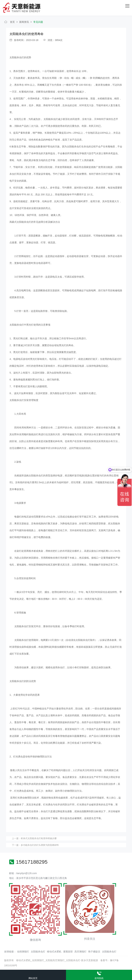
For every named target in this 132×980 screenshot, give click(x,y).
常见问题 (38, 22)
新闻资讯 (24, 22)
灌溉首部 (68, 952)
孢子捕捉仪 (94, 952)
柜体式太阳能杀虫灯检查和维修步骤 (39, 838)
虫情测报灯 (23, 952)
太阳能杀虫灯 (38, 952)
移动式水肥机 (54, 952)
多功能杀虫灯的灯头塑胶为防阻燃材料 (40, 845)
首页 (12, 22)
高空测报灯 (80, 952)
